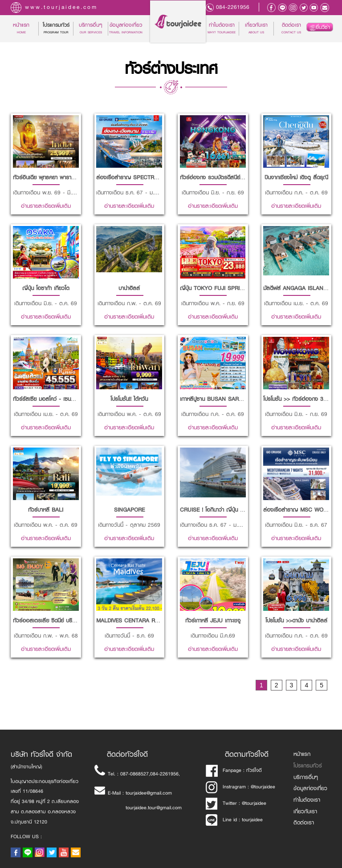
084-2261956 (233, 7)
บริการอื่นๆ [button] (91, 28)
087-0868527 (134, 774)
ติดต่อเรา (291, 28)
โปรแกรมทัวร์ (308, 766)
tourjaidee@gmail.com (149, 793)
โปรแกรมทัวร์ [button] (56, 28)
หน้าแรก (26, 28)
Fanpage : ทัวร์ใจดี (234, 770)
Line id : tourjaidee (234, 820)
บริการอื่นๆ (306, 777)
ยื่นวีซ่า (320, 27)
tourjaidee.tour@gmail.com (154, 808)
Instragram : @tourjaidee (241, 787)
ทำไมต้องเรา (222, 28)
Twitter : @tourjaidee (236, 803)
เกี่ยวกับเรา (256, 28)
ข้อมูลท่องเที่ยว (126, 28)
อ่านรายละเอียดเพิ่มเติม (46, 206)
